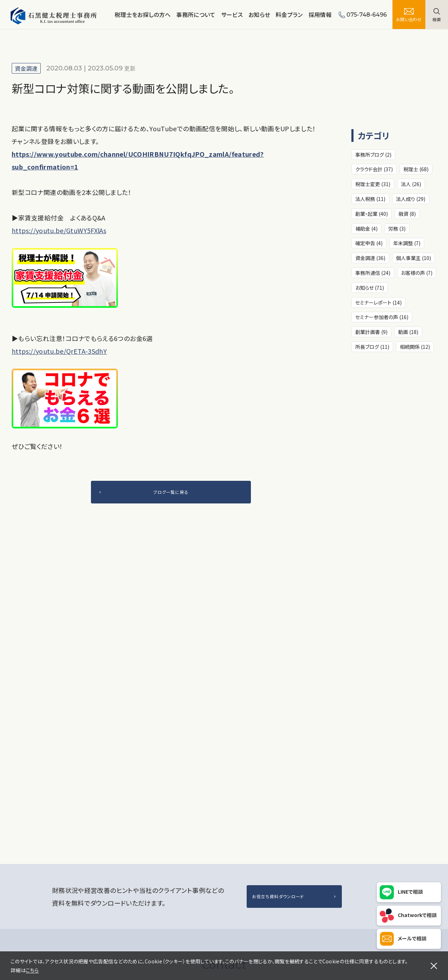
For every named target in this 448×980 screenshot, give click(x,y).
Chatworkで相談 (417, 915)
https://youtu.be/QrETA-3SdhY (59, 351)
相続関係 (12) (415, 347)
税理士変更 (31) (373, 184)
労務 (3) (397, 229)
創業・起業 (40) (372, 214)
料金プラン (289, 15)
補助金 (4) (366, 229)
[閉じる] (434, 966)
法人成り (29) (411, 199)
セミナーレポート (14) (378, 302)
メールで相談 (412, 938)
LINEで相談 (410, 892)
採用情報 (320, 15)
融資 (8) (407, 214)
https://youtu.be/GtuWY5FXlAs (59, 230)
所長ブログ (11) (372, 347)
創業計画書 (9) (371, 332)
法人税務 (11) (370, 199)
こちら (32, 970)
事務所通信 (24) (373, 273)
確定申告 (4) (369, 243)
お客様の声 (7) (417, 273)
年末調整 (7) (407, 243)
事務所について (196, 15)
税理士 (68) (416, 169)
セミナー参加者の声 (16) (382, 317)
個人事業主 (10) (413, 258)
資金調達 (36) (370, 258)
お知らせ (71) (370, 288)
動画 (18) (408, 332)
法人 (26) (411, 184)
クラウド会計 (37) (374, 169)
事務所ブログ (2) (373, 155)
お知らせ (259, 15)
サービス (232, 15)
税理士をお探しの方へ (143, 15)
